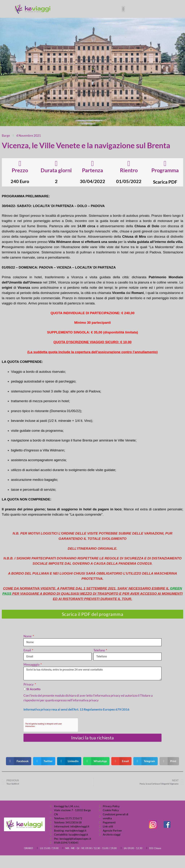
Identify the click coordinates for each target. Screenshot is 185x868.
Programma (165, 170)
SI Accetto (33, 689)
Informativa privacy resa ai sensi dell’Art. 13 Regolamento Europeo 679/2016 (76, 709)
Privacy (29, 684)
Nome (28, 636)
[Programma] (165, 164)
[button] (123, 9)
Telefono (99, 650)
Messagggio (32, 664)
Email (27, 650)
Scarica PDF (165, 182)
